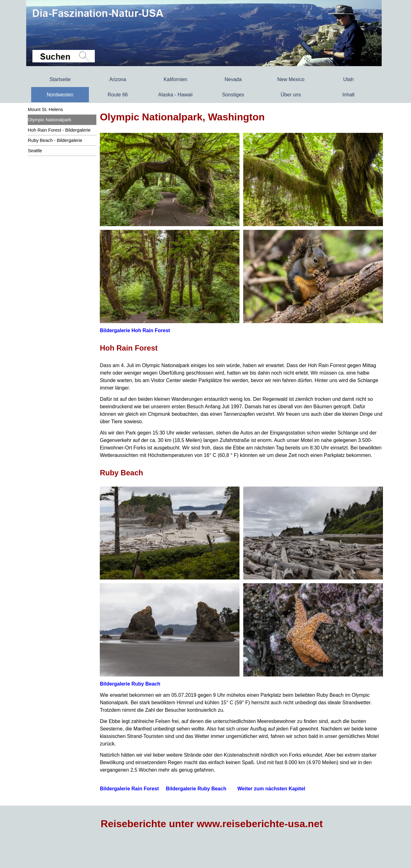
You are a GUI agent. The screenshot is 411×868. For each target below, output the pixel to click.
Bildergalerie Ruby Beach (130, 684)
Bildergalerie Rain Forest (129, 789)
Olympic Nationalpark (49, 120)
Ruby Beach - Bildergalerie (55, 140)
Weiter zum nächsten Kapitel (271, 789)
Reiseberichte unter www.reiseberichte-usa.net (212, 824)
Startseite (60, 79)
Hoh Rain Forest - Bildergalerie (59, 130)
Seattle (35, 151)
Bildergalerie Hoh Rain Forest (135, 330)
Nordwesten (60, 95)
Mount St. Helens (45, 109)
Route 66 (118, 95)
